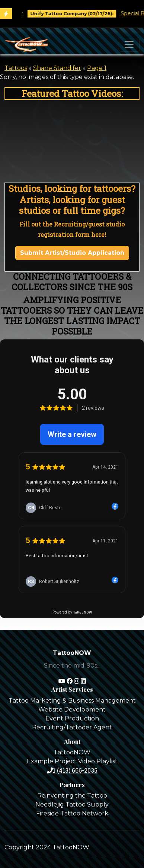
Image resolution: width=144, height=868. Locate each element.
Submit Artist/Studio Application (72, 253)
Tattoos (16, 68)
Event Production (72, 718)
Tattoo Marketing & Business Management (72, 701)
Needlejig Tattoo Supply (72, 804)
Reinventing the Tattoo (72, 796)
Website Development (72, 709)
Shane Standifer (57, 68)
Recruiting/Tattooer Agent (72, 727)
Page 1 (97, 68)
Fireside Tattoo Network (72, 813)
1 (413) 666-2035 (72, 770)
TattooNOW (72, 752)
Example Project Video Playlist (72, 761)
